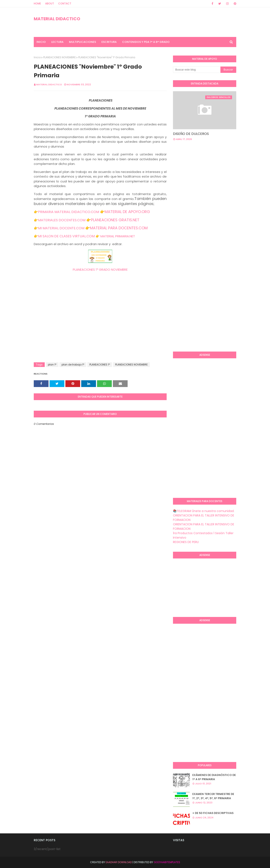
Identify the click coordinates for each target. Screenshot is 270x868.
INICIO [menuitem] (41, 42)
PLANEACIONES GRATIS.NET (115, 220)
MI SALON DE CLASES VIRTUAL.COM (66, 236)
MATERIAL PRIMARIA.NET (118, 236)
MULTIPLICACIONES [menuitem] (82, 42)
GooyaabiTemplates (167, 862)
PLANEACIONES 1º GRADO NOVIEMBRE (100, 270)
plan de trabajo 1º (73, 365)
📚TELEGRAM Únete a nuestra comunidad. (204, 511)
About (50, 3)
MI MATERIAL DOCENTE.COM (61, 228)
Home (37, 3)
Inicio (37, 57)
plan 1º (52, 365)
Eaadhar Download (119, 862)
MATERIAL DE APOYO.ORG (127, 212)
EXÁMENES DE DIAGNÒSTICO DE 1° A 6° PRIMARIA (214, 777)
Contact (65, 3)
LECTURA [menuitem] (57, 42)
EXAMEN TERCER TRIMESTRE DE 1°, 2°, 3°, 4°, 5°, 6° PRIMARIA (213, 796)
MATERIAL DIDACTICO (57, 19)
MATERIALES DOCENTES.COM (62, 220)
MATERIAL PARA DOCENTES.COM (119, 228)
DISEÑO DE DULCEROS (191, 134)
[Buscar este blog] (197, 70)
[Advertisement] (100, 329)
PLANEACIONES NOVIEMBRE (59, 57)
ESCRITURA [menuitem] (109, 42)
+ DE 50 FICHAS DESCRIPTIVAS (213, 813)
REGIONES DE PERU (186, 542)
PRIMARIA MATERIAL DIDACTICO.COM (69, 212)
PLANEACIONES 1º (100, 365)
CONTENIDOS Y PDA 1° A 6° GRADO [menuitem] (146, 42)
